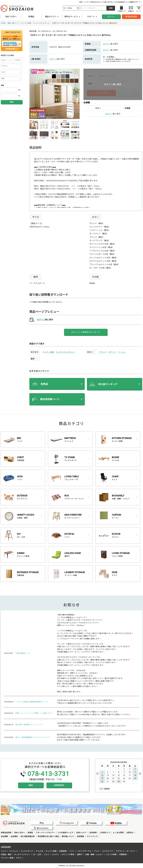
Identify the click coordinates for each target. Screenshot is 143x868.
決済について (81, 833)
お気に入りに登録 (130, 94)
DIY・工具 (37, 854)
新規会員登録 (131, 17)
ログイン (111, 17)
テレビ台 (39, 851)
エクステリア (108, 851)
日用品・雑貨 (6, 854)
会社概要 (4, 836)
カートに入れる (101, 93)
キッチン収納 (48, 352)
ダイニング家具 (68, 854)
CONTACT (59, 785)
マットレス (13, 851)
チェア (97, 851)
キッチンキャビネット (65, 352)
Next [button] (140, 774)
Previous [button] (97, 774)
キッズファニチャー (22, 854)
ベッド (3, 851)
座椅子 (80, 854)
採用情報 (80, 836)
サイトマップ (92, 836)
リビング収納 (111, 854)
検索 (12, 102)
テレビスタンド (27, 851)
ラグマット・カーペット (126, 851)
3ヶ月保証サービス (66, 833)
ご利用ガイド (105, 833)
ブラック (103, 352)
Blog (42, 823)
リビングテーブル (84, 851)
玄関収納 (123, 854)
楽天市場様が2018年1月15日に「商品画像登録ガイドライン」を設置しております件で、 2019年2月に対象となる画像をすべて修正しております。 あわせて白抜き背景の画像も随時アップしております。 (92, 737)
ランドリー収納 (7, 858)
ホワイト (112, 352)
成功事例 (93, 833)
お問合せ (130, 833)
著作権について (68, 836)
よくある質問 (118, 833)
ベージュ (121, 352)
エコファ (55, 854)
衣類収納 (63, 851)
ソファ (72, 851)
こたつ (46, 854)
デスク (19, 858)
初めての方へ (11, 17)
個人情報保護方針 (28, 836)
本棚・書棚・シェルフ (94, 854)
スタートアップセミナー (46, 833)
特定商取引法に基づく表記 (48, 836)
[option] (55, 94)
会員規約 (14, 836)
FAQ (31, 785)
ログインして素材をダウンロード (86, 332)
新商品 (31, 17)
